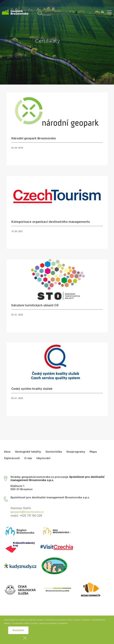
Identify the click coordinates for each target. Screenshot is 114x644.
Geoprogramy (76, 452)
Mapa (93, 452)
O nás (28, 458)
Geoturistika (54, 452)
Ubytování (43, 458)
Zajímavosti (12, 458)
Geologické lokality (28, 452)
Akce (7, 452)
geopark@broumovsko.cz (27, 512)
